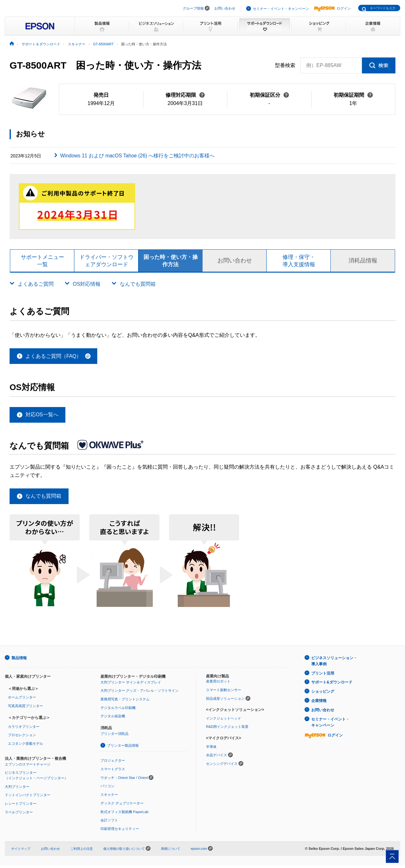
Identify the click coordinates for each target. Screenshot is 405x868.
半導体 (211, 749)
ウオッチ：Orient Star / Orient (124, 780)
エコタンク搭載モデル (26, 746)
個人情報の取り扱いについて (135, 851)
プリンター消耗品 (114, 736)
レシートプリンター (21, 806)
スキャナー (109, 797)
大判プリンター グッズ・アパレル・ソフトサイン (140, 693)
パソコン (107, 789)
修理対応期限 (185, 95)
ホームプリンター (22, 700)
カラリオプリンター (24, 729)
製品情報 (19, 661)
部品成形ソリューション (225, 701)
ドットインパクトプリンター (28, 798)
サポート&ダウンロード (332, 684)
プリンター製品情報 (123, 748)
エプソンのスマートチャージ (28, 767)
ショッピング (323, 693)
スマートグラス (113, 772)
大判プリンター (17, 789)
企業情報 (319, 702)
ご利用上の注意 (87, 851)
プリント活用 (323, 676)
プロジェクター (113, 763)
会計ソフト (109, 823)
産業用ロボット (218, 684)
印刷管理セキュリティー (120, 831)
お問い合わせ (225, 8)
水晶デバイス (217, 758)
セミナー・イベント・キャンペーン (281, 9)
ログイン (332, 8)
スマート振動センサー (224, 693)
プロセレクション (22, 738)
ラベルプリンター (19, 815)
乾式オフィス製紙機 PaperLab (124, 814)
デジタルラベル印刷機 (118, 711)
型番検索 (285, 65)
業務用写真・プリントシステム (125, 702)
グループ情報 (193, 8)
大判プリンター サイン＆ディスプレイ (131, 685)
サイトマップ (22, 851)
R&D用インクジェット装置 (227, 729)
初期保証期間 (353, 95)
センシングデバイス (222, 766)
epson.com (211, 851)
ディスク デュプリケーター (122, 806)
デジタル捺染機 (113, 719)
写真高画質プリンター (26, 709)
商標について (182, 851)
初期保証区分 (269, 95)
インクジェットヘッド (224, 721)
